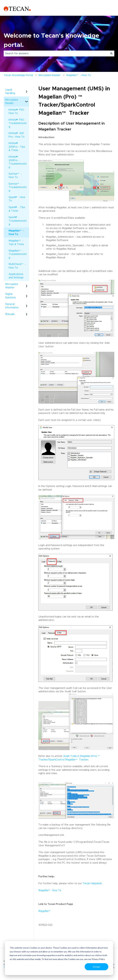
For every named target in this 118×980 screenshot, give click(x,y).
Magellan (45, 911)
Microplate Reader (49, 75)
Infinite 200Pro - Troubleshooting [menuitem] (18, 162)
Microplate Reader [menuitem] (12, 101)
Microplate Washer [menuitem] (12, 286)
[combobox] (56, 54)
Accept (96, 967)
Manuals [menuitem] (10, 314)
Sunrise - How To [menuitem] (15, 175)
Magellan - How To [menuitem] (16, 232)
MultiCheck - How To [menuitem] (17, 266)
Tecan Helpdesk (92, 883)
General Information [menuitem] (12, 306)
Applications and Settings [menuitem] (16, 276)
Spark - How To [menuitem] (17, 199)
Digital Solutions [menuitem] (11, 296)
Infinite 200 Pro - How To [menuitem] (17, 135)
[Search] (111, 54)
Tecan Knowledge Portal (18, 75)
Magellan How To (50, 890)
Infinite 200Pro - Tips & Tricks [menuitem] (17, 146)
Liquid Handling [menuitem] (10, 91)
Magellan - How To (79, 76)
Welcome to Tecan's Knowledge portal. (51, 40)
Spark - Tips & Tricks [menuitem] (17, 209)
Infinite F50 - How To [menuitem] (17, 111)
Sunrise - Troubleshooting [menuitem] (18, 187)
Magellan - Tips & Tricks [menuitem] (16, 242)
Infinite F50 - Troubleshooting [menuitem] (18, 123)
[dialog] (59, 958)
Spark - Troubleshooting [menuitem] (18, 221)
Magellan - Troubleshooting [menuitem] (18, 254)
